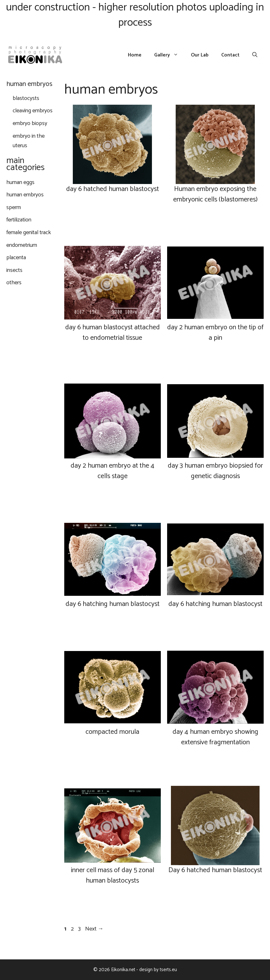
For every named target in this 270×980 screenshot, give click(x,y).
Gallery (169, 55)
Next (94, 929)
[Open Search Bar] (255, 55)
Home (135, 55)
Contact (230, 55)
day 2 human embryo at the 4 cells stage (113, 471)
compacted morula (112, 732)
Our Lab (200, 55)
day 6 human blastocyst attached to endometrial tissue (113, 333)
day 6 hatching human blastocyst (113, 604)
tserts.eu (168, 970)
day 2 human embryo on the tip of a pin (215, 333)
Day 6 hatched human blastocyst (215, 870)
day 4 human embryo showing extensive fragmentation (215, 737)
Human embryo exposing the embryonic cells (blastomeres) (215, 194)
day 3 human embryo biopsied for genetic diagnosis (215, 471)
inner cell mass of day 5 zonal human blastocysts (113, 875)
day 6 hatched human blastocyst (113, 189)
